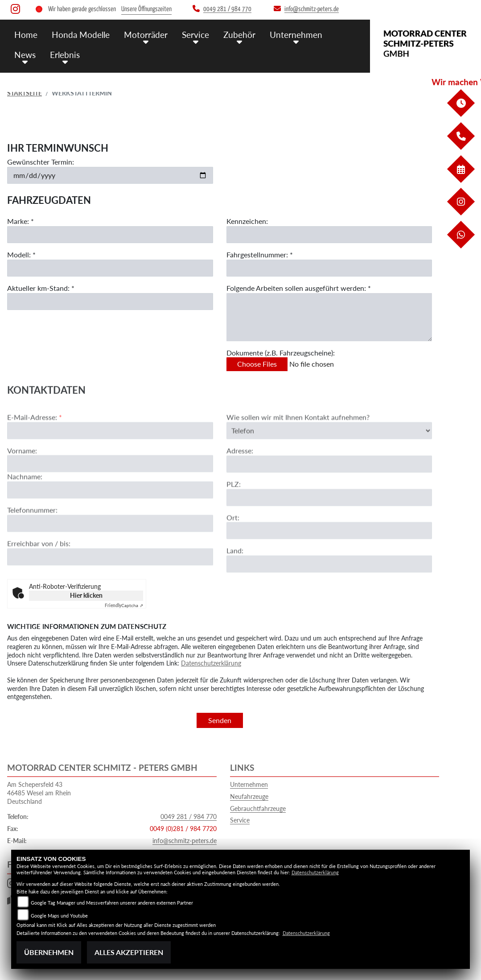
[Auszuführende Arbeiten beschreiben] (329, 317)
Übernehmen (49, 952)
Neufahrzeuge (249, 796)
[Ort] (329, 557)
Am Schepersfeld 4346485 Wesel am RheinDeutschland (39, 793)
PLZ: (234, 511)
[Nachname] (110, 517)
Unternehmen (249, 784)
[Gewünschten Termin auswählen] (110, 175)
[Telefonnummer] (110, 550)
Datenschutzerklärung (211, 663)
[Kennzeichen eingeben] (329, 235)
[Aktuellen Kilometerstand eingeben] (110, 302)
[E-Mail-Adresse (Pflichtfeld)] (110, 457)
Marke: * (21, 221)
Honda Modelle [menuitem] (81, 35)
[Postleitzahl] (329, 524)
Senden (220, 720)
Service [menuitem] (195, 35)
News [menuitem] (25, 55)
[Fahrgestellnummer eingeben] (329, 268)
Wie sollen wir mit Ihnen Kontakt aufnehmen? (298, 444)
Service (240, 820)
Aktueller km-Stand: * (41, 288)
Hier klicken (86, 595)
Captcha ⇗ (124, 605)
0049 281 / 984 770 (189, 817)
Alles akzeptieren (129, 952)
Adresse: (240, 477)
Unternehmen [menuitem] (296, 35)
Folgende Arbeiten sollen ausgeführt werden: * (299, 288)
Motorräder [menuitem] (146, 35)
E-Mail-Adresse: (35, 444)
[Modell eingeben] (110, 268)
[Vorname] (110, 490)
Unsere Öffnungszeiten (146, 9)
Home (26, 35)
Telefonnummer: (32, 536)
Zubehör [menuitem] (239, 35)
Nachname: (25, 503)
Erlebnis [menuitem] (65, 55)
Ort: (233, 544)
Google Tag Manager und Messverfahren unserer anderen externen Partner (112, 903)
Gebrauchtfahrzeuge (258, 808)
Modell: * (21, 254)
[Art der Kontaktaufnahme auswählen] (329, 457)
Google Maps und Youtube (59, 916)
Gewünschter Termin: (41, 162)
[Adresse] (329, 491)
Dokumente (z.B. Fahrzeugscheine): (281, 353)
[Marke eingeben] (110, 235)
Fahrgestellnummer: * (260, 254)
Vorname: (22, 477)
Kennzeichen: (247, 221)
